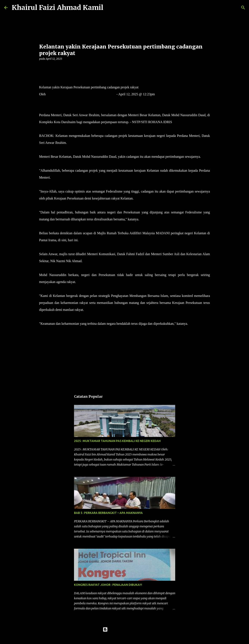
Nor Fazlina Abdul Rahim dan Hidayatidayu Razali (81, 94)
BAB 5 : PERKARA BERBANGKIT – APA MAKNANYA (108, 513)
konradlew (133, 638)
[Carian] (109, 8)
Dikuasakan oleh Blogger (124, 629)
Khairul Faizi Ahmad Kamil (58, 8)
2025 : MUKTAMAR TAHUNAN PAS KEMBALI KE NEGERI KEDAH (117, 441)
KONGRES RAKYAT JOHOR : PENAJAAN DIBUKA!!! (108, 585)
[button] (42, 67)
